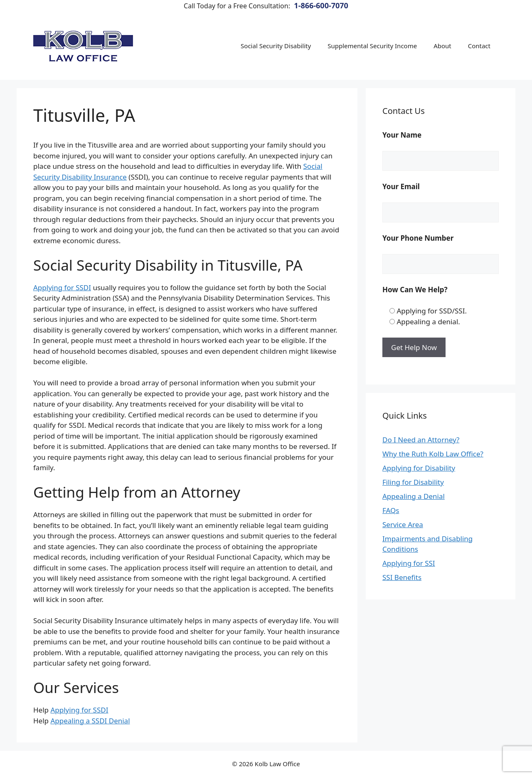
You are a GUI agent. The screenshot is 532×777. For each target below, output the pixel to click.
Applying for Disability (419, 468)
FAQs (391, 510)
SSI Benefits (402, 577)
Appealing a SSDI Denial (90, 721)
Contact (479, 46)
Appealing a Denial (414, 496)
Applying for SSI (409, 563)
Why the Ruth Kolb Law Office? (433, 454)
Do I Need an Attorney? (421, 440)
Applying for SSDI (62, 287)
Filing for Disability (413, 482)
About (442, 46)
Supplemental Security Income (372, 46)
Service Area (403, 524)
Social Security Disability (276, 46)
